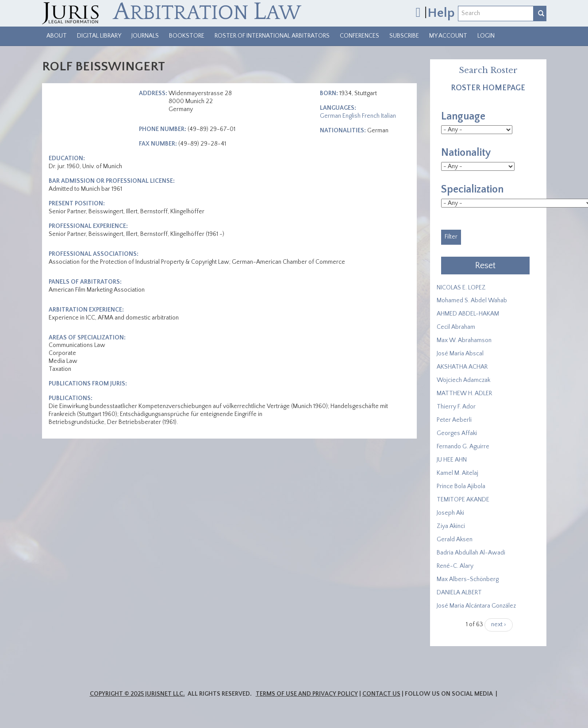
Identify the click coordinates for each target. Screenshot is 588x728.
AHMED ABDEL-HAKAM (468, 314)
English (352, 116)
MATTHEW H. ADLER (464, 393)
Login (486, 36)
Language (463, 116)
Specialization (472, 189)
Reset (485, 266)
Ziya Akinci (451, 526)
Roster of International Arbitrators (272, 36)
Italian (388, 116)
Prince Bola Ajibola (461, 486)
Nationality (466, 153)
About (57, 36)
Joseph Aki (450, 513)
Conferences (359, 36)
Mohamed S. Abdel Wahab (472, 300)
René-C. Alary (455, 566)
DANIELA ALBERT (459, 593)
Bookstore (187, 36)
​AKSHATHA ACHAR (462, 367)
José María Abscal (460, 354)
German (331, 116)
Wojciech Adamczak (463, 380)
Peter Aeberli (454, 420)
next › (499, 624)
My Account (448, 36)
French (371, 116)
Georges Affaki (457, 433)
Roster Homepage (488, 88)
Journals (145, 36)
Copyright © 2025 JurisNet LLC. (137, 694)
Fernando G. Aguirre (463, 447)
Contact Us (381, 694)
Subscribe (404, 36)
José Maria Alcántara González (476, 606)
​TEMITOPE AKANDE (463, 500)
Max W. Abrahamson (464, 340)
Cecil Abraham (456, 327)
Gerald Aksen (455, 539)
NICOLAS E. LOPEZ (461, 288)
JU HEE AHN (452, 460)
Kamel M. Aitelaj (457, 473)
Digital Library (99, 36)
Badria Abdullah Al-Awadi (471, 553)
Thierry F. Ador (456, 407)
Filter (451, 237)
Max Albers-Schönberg (468, 579)
